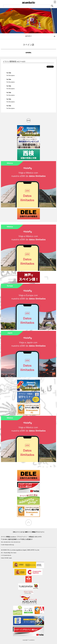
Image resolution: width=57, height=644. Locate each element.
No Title (9, 73)
